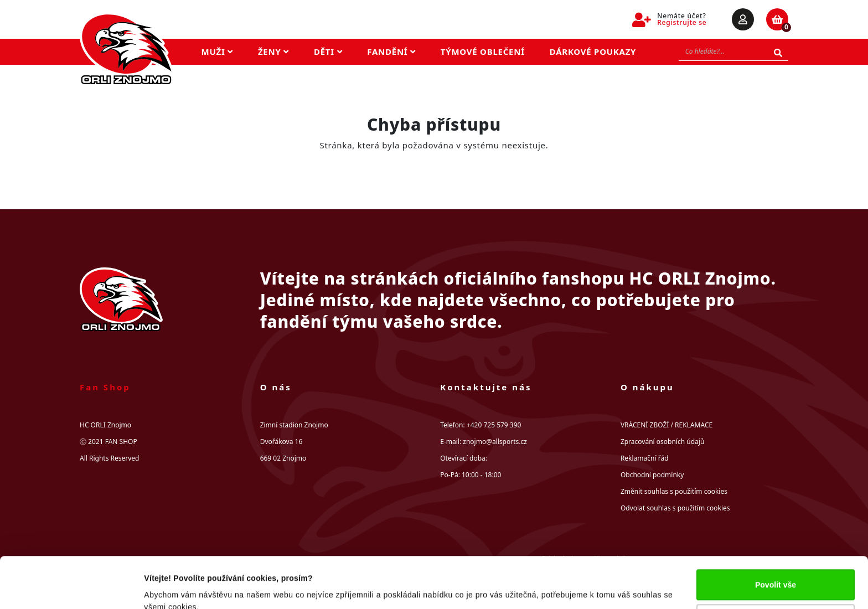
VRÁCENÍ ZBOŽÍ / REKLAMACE (666, 425)
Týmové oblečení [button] (483, 51)
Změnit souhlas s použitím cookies (674, 491)
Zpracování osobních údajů (662, 442)
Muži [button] (217, 51)
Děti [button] (328, 51)
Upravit (776, 572)
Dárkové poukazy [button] (593, 51)
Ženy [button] (273, 51)
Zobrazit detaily (173, 588)
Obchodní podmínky (652, 475)
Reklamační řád (645, 458)
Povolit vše (776, 537)
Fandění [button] (391, 51)
